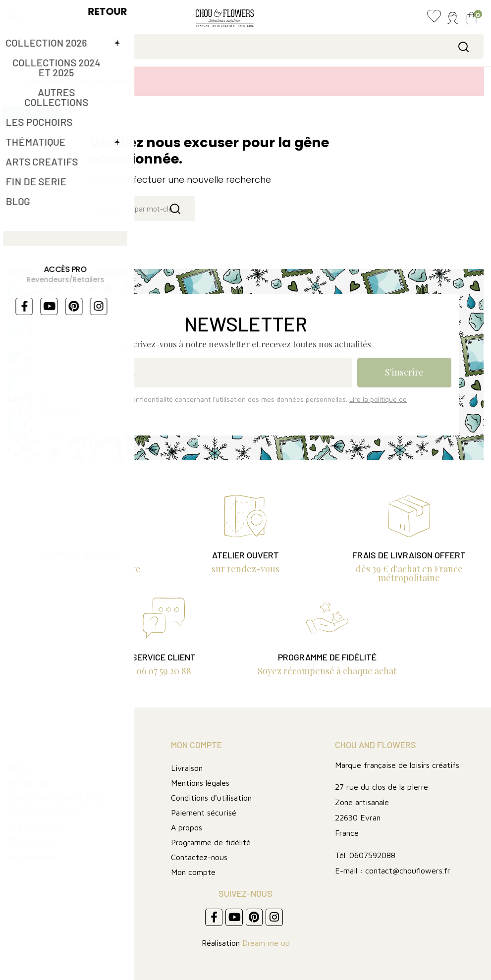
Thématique (32, 842)
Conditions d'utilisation (211, 798)
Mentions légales (200, 783)
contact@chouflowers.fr (408, 871)
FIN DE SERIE (34, 827)
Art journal (29, 783)
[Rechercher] (245, 47)
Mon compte (193, 872)
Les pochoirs (33, 857)
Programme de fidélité (211, 842)
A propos (187, 827)
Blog (16, 768)
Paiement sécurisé (204, 813)
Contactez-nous (199, 857)
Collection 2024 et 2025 (56, 797)
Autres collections (44, 812)
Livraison (187, 768)
